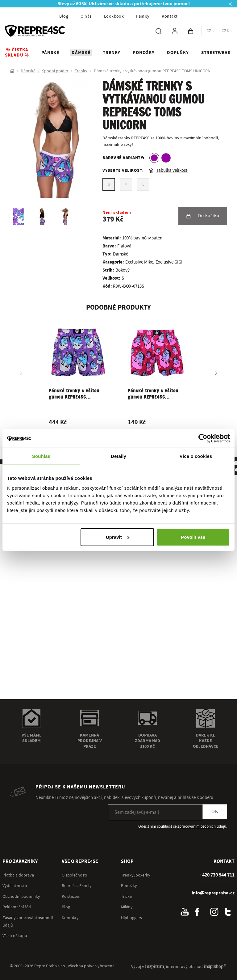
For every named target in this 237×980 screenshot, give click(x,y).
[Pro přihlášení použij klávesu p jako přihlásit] (175, 31)
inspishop (215, 966)
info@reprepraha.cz (213, 893)
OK (215, 812)
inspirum (155, 966)
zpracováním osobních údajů (202, 826)
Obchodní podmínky (21, 897)
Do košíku (203, 216)
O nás (86, 16)
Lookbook (114, 16)
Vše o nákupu (15, 936)
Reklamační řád (17, 907)
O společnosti (74, 875)
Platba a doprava (18, 875)
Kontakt (170, 16)
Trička (126, 897)
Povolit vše (193, 537)
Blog (64, 16)
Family (143, 16)
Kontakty (70, 918)
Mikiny (127, 907)
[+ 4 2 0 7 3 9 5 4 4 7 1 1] (217, 875)
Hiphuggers (131, 918)
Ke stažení (71, 897)
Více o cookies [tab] (196, 456)
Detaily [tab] (118, 456)
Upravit (118, 537)
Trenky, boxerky (136, 875)
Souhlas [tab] (41, 456)
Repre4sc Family (77, 886)
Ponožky (129, 886)
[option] (154, 158)
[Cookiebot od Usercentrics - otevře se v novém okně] (203, 438)
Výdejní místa (15, 886)
